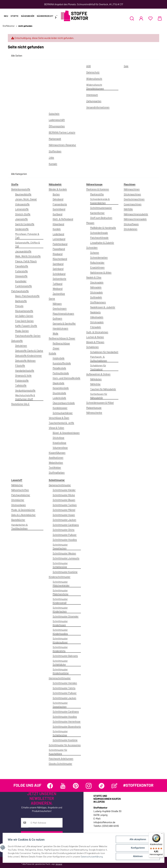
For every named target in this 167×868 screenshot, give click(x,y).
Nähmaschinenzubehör (136, 214)
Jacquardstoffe (23, 251)
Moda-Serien (22, 331)
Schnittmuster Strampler (66, 616)
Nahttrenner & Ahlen (101, 272)
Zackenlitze (59, 294)
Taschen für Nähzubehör (103, 389)
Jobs (51, 157)
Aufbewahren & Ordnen (98, 374)
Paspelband (59, 249)
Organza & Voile (23, 375)
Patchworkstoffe (20, 291)
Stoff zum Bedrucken (101, 218)
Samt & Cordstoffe (25, 224)
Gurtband (57, 214)
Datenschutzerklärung (92, 857)
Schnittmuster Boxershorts (67, 726)
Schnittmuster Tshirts (64, 688)
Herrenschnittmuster (60, 678)
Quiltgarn (57, 318)
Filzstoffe (20, 365)
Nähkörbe (95, 384)
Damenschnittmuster (60, 485)
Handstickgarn (60, 328)
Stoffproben (55, 151)
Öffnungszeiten (57, 126)
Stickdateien (131, 229)
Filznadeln (96, 327)
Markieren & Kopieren (98, 189)
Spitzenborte (59, 279)
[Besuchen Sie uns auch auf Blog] (114, 786)
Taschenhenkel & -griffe (61, 423)
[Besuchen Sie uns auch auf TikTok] (102, 786)
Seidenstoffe (22, 229)
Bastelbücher (18, 520)
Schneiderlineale (99, 233)
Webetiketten (56, 463)
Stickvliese (58, 438)
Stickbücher (18, 500)
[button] (132, 18)
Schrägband (59, 274)
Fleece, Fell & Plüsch (26, 261)
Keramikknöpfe (61, 388)
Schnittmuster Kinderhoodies (60, 632)
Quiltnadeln (96, 297)
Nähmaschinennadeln (135, 219)
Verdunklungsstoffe (25, 390)
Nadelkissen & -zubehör (103, 307)
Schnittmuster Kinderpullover (60, 640)
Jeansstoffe (21, 219)
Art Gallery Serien (24, 316)
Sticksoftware (131, 224)
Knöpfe (52, 353)
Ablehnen (138, 856)
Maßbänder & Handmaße (103, 228)
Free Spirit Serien (24, 321)
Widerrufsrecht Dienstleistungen (95, 87)
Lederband (58, 234)
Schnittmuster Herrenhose (67, 721)
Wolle (55, 333)
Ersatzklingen (97, 267)
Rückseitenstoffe (24, 311)
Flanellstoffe (22, 266)
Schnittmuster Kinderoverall (60, 601)
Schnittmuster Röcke (64, 495)
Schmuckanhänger (63, 413)
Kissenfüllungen (57, 453)
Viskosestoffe (22, 204)
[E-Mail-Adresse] (45, 823)
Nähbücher (17, 485)
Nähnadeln (96, 287)
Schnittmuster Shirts (64, 530)
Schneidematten (99, 257)
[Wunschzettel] (150, 18)
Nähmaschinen (132, 189)
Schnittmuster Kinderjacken (60, 610)
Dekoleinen (21, 346)
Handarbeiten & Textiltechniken (19, 527)
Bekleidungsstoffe (21, 189)
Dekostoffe (17, 341)
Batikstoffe (21, 301)
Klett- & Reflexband (63, 219)
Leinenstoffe (22, 209)
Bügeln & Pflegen (95, 342)
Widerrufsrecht (94, 79)
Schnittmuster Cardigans (66, 525)
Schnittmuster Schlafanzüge (60, 565)
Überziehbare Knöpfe (64, 403)
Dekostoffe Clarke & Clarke (29, 351)
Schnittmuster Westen (64, 553)
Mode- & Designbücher (23, 510)
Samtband (58, 264)
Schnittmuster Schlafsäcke (60, 663)
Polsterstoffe (22, 380)
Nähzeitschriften (20, 490)
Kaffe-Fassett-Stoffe (26, 326)
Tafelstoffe (21, 385)
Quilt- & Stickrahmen (97, 332)
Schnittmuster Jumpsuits (66, 558)
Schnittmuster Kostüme (65, 572)
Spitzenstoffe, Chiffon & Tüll (28, 244)
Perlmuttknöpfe (61, 373)
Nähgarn (57, 304)
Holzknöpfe (59, 358)
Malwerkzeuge (94, 408)
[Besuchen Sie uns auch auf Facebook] (50, 786)
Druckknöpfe (59, 393)
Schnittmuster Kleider (64, 490)
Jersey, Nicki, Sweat (26, 199)
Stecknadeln (97, 282)
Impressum (92, 95)
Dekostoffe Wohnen (25, 361)
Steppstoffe (21, 276)
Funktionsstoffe (23, 286)
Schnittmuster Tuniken (65, 505)
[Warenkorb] (160, 18)
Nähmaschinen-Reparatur (62, 145)
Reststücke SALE (20, 404)
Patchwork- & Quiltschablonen (99, 359)
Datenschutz (93, 72)
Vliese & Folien (56, 428)
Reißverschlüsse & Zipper (62, 338)
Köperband (58, 224)
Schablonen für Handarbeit (104, 352)
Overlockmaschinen (134, 199)
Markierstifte (97, 194)
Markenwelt (55, 139)
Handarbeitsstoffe (25, 370)
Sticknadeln (96, 292)
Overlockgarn (60, 308)
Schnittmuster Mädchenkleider (61, 584)
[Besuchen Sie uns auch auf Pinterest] (76, 786)
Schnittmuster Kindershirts (60, 649)
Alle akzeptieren (138, 839)
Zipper (56, 348)
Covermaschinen (133, 204)
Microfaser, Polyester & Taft (27, 236)
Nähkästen (96, 379)
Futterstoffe (21, 271)
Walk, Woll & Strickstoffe (28, 256)
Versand (59, 864)
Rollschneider (97, 262)
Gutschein (54, 114)
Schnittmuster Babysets (65, 656)
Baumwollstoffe (23, 194)
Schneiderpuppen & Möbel (100, 403)
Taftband (57, 284)
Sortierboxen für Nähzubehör (99, 396)
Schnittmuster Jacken (64, 520)
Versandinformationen (98, 107)
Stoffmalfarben (57, 472)
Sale (126, 66)
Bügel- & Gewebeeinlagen (66, 433)
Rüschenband (60, 259)
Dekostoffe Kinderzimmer (28, 355)
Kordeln (57, 229)
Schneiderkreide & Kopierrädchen (100, 201)
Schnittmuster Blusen (64, 500)
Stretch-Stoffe (23, 214)
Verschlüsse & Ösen (59, 418)
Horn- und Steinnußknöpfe (66, 378)
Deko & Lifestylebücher (23, 515)
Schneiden (92, 247)
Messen (90, 223)
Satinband (58, 269)
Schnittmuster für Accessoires (65, 745)
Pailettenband (60, 244)
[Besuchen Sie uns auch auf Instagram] (89, 786)
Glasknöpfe (58, 383)
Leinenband (59, 239)
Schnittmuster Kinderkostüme (61, 671)
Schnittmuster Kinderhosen (60, 623)
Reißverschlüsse (61, 343)
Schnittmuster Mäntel (64, 510)
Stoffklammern (98, 302)
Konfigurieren (138, 848)
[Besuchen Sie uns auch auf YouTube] (63, 786)
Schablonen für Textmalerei (98, 367)
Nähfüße (128, 209)
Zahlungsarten (94, 101)
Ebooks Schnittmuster (60, 764)
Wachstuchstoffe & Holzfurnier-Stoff (25, 397)
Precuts (19, 306)
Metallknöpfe (59, 368)
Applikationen (56, 457)
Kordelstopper (60, 408)
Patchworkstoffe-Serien (28, 336)
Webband (58, 289)
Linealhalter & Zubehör (102, 243)
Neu (6, 16)
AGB (88, 66)
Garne (52, 298)
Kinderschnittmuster (60, 577)
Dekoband (58, 199)
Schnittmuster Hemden (65, 683)
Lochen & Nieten (95, 337)
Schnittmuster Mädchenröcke (61, 592)
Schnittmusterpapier (101, 208)
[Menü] (162, 834)
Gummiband (59, 209)
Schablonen (92, 347)
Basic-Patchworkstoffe (27, 296)
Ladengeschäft (57, 120)
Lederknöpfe (59, 398)
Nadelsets (95, 312)
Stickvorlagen (19, 505)
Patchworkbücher (21, 495)
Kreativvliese (59, 443)
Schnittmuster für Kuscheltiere (58, 752)
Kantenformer (97, 213)
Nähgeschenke (94, 412)
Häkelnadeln (97, 317)
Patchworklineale (99, 238)
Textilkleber (55, 467)
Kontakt (53, 164)
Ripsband (58, 254)
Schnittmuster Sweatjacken (60, 546)
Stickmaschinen (132, 194)
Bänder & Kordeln (58, 189)
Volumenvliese (60, 448)
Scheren (95, 253)
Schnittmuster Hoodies (65, 540)
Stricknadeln (97, 322)
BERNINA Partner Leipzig (62, 132)
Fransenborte (60, 204)
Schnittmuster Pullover (65, 535)
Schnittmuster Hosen (64, 515)
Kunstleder (21, 281)
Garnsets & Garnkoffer (64, 323)
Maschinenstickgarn (63, 313)
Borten (56, 194)
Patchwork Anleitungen (61, 759)
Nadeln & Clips (94, 277)
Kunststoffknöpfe (62, 363)
